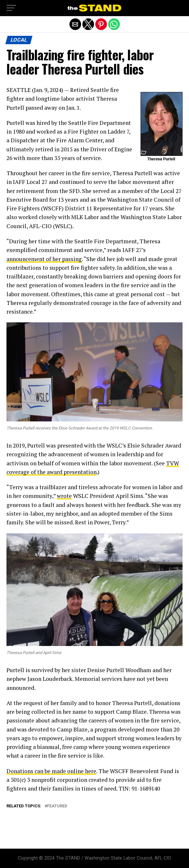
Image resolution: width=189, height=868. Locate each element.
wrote (64, 496)
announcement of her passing (44, 259)
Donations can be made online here (51, 771)
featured (57, 806)
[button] (11, 8)
